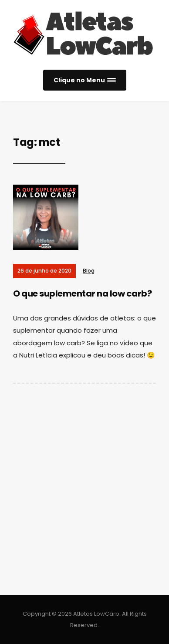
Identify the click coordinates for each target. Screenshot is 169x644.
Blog (89, 271)
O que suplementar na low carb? (82, 293)
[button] (85, 80)
